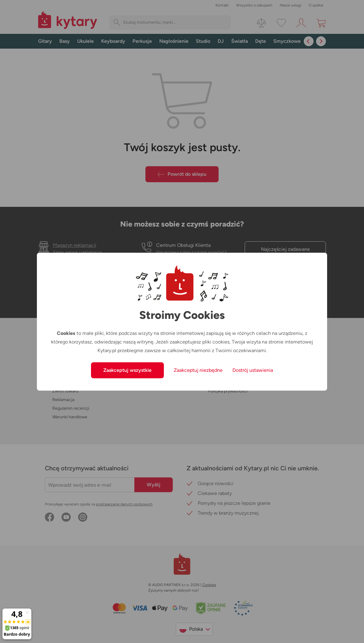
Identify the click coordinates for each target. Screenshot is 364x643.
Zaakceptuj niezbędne (198, 370)
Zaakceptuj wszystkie (127, 370)
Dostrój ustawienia (253, 370)
